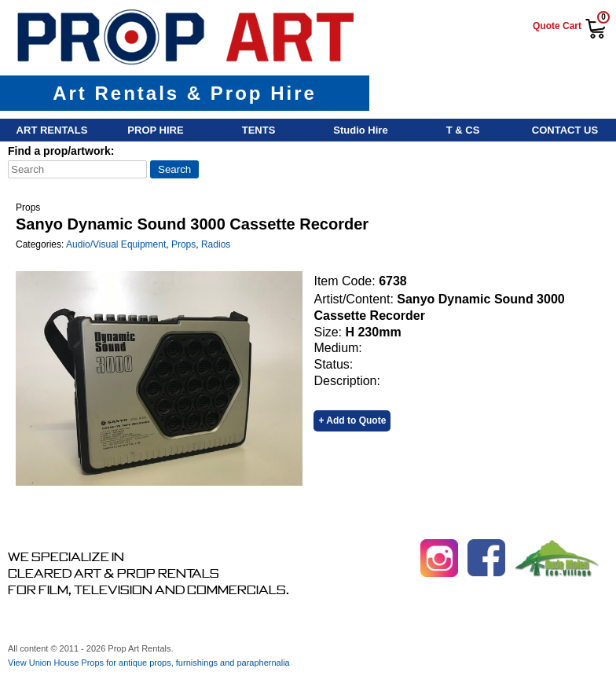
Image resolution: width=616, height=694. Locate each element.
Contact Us (565, 130)
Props (183, 244)
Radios (216, 244)
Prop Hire (155, 130)
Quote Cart (557, 26)
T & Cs (463, 130)
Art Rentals (52, 130)
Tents (259, 130)
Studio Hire (360, 130)
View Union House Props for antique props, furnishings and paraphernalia (149, 663)
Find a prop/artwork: (61, 151)
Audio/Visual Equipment (116, 244)
